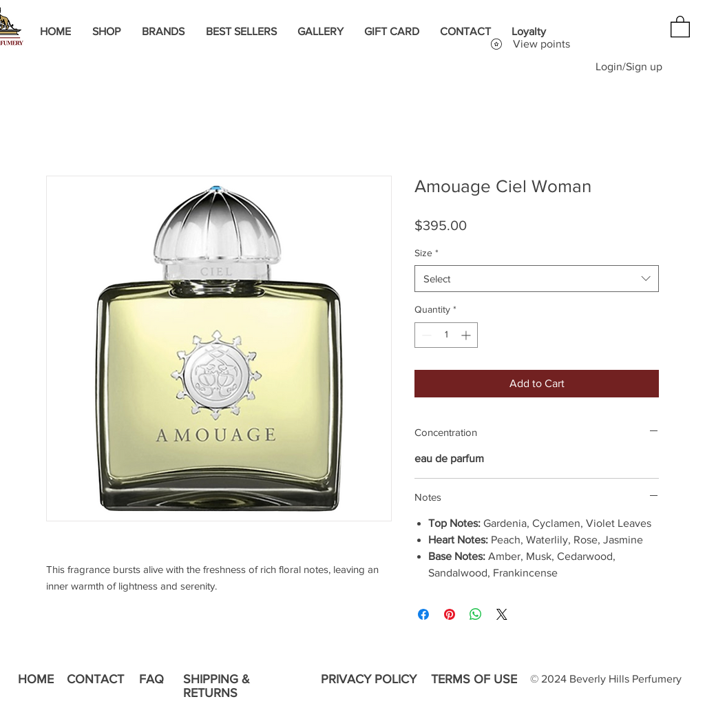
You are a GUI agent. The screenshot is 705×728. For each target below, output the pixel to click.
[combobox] (537, 279)
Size (427, 253)
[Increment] (467, 335)
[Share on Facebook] (423, 614)
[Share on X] (502, 614)
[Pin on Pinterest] (450, 614)
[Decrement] (425, 335)
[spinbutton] (446, 335)
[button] (680, 26)
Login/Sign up (629, 66)
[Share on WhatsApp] (476, 614)
